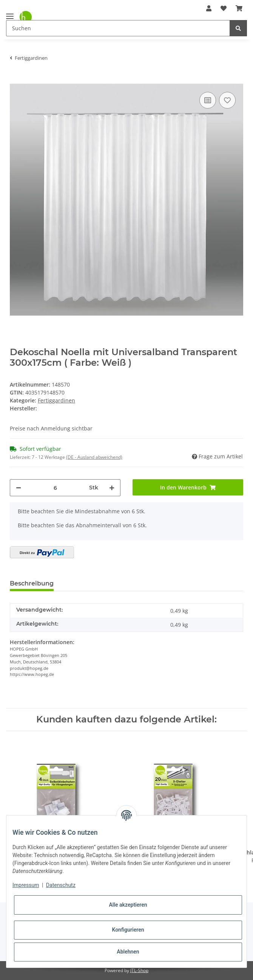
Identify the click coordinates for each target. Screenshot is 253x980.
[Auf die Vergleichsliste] (208, 100)
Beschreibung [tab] (32, 583)
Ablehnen (128, 952)
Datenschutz (61, 885)
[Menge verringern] (19, 488)
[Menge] (55, 488)
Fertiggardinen (56, 400)
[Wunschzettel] (224, 8)
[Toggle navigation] (10, 13)
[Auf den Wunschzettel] (227, 100)
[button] (209, 8)
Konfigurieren (128, 930)
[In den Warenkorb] (16, 79)
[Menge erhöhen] (112, 488)
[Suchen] (118, 28)
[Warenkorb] (239, 8)
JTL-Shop (139, 970)
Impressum (26, 885)
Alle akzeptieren (128, 905)
